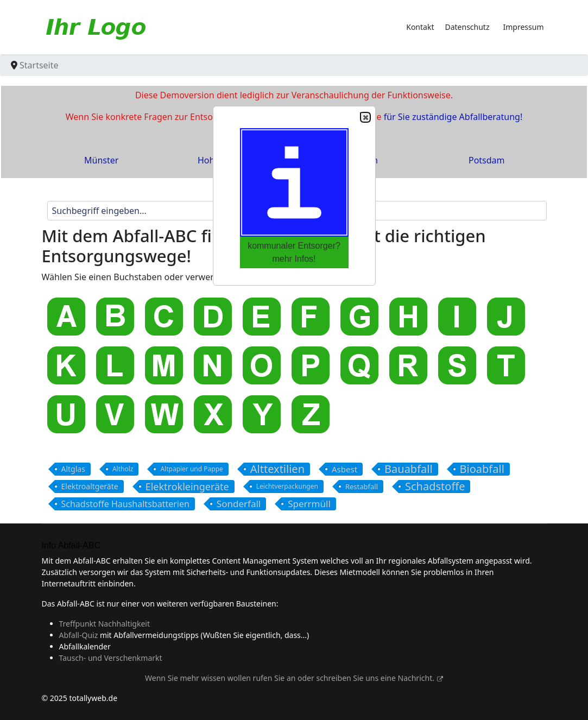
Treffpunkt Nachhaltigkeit (105, 624)
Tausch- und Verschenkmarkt (111, 658)
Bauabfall (409, 469)
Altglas (73, 469)
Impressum (524, 27)
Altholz (123, 469)
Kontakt (420, 27)
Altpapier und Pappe (191, 469)
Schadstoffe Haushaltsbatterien (125, 504)
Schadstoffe (435, 487)
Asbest (344, 469)
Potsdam (487, 160)
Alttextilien (277, 469)
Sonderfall (239, 504)
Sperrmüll (309, 504)
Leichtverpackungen (287, 486)
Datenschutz (467, 27)
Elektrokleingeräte (187, 487)
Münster (101, 160)
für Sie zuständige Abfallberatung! (453, 117)
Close (365, 118)
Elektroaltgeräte (90, 486)
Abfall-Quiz (79, 635)
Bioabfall (482, 469)
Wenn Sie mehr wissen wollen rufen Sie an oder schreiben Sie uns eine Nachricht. (294, 678)
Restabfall (362, 487)
